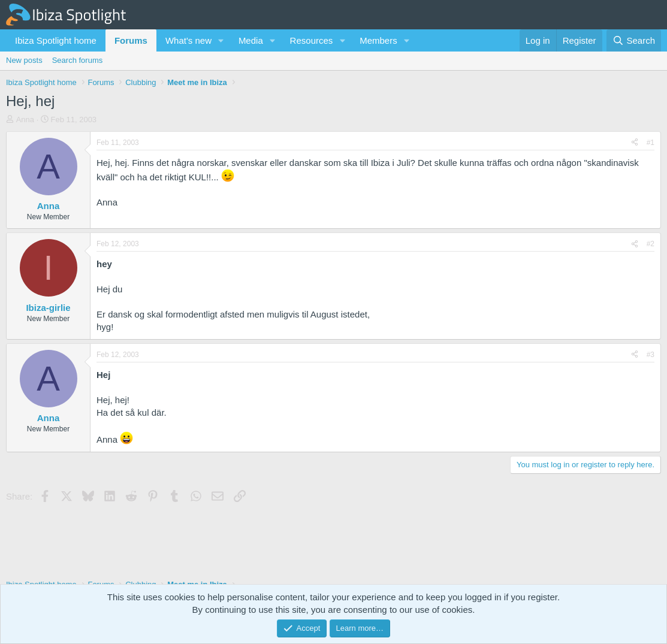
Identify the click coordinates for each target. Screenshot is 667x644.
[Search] (634, 40)
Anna (25, 120)
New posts (24, 60)
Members (378, 40)
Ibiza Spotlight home (56, 40)
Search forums (78, 60)
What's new (188, 40)
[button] (221, 40)
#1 (651, 143)
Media (251, 40)
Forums (131, 40)
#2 (651, 244)
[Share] (635, 143)
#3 (651, 355)
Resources (312, 40)
